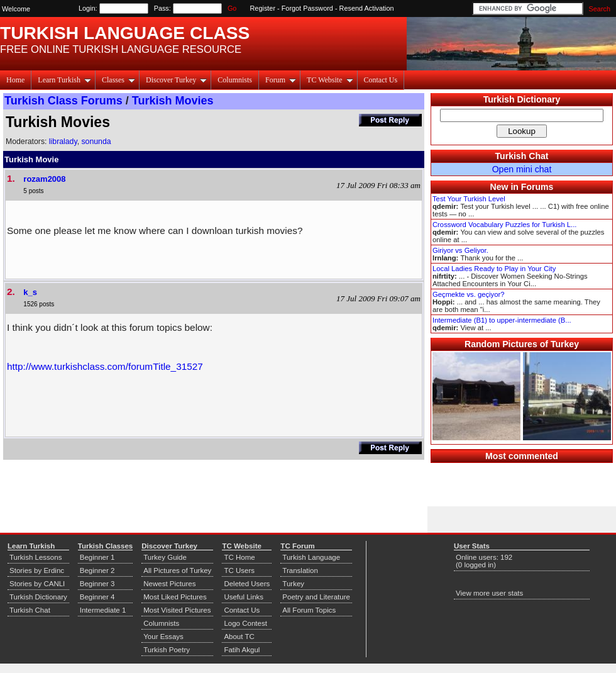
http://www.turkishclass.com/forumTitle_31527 (105, 366)
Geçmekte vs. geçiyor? (468, 294)
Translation (300, 570)
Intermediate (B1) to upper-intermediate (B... (502, 320)
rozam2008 (44, 179)
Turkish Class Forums (63, 101)
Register (263, 8)
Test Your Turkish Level (469, 199)
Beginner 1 (97, 557)
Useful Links (244, 597)
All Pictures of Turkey (177, 570)
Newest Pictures (169, 584)
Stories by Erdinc (37, 570)
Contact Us (381, 80)
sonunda (96, 142)
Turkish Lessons (36, 557)
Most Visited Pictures (177, 610)
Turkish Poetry (167, 650)
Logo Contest (245, 623)
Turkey (293, 584)
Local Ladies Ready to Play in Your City (494, 269)
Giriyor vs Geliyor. (460, 250)
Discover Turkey (176, 80)
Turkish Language (311, 557)
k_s (30, 292)
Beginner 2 (97, 570)
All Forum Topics (309, 610)
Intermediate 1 (103, 610)
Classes (118, 80)
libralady (63, 142)
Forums (537, 187)
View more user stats (489, 593)
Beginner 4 (97, 597)
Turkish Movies (173, 101)
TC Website (330, 80)
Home (15, 80)
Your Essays (163, 637)
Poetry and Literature (316, 597)
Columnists (235, 80)
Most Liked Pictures (175, 597)
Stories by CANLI (37, 584)
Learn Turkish (64, 80)
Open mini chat (522, 169)
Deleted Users (247, 584)
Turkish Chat (522, 156)
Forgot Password (307, 8)
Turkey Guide (165, 557)
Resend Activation (367, 8)
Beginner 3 (97, 584)
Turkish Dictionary (522, 99)
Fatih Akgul (242, 650)
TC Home (239, 557)
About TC (239, 637)
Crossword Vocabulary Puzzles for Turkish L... (504, 225)
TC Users (239, 570)
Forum (281, 80)
